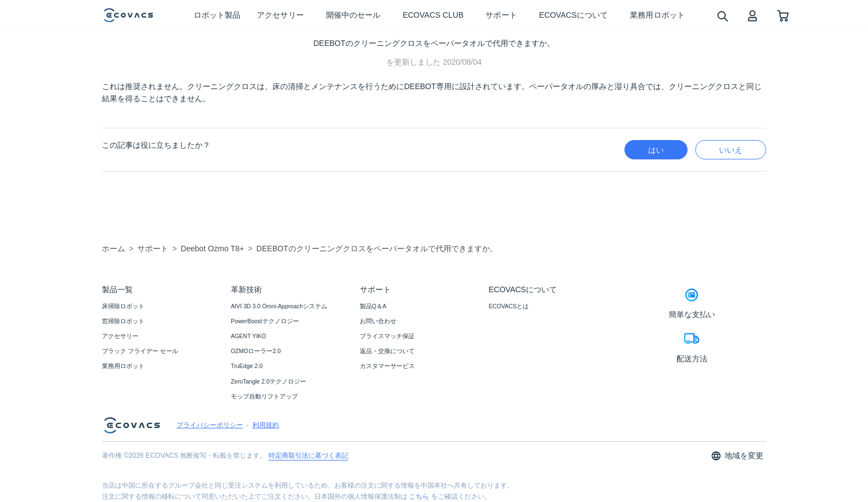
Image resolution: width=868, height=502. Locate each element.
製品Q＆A (373, 306)
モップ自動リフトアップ (264, 396)
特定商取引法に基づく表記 (308, 456)
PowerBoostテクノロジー (265, 321)
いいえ (731, 150)
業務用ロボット (123, 366)
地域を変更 (737, 456)
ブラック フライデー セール (140, 351)
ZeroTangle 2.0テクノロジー (268, 381)
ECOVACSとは (509, 306)
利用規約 (266, 425)
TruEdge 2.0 (247, 366)
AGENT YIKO (249, 336)
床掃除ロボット (123, 306)
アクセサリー (120, 336)
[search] (722, 16)
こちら (419, 496)
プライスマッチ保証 (387, 336)
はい (656, 150)
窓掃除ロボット (123, 321)
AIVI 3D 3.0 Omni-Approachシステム (279, 306)
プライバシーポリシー (210, 425)
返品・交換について (387, 351)
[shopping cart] (783, 15)
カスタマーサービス (387, 366)
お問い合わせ (378, 321)
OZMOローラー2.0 (256, 351)
